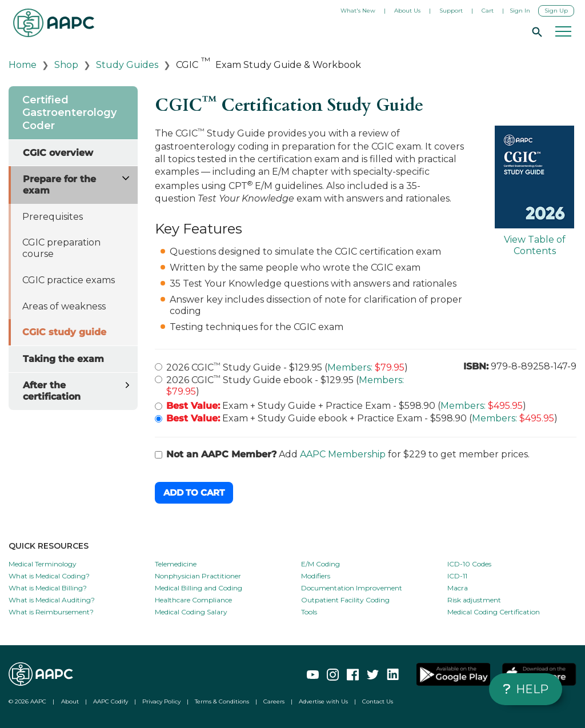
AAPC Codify (111, 701)
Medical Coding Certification (494, 612)
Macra (458, 588)
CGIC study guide (64, 332)
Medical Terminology (43, 564)
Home (23, 65)
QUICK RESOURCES (49, 546)
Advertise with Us (323, 701)
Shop (66, 65)
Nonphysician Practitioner (198, 576)
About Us (407, 11)
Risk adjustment (474, 600)
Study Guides (127, 65)
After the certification (52, 391)
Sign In (520, 11)
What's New (358, 11)
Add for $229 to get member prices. (342, 454)
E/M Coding (320, 564)
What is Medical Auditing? (52, 600)
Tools (309, 612)
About (70, 701)
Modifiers (316, 576)
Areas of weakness (64, 306)
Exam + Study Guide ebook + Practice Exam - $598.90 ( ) (356, 418)
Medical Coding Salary (191, 612)
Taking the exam (63, 359)
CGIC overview (58, 153)
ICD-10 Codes (469, 564)
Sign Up (556, 11)
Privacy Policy (161, 701)
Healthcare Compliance (193, 600)
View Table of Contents (534, 191)
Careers (274, 701)
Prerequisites (53, 217)
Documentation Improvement (352, 588)
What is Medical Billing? (48, 588)
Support (451, 11)
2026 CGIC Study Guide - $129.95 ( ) (281, 367)
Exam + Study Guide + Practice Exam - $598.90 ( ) (340, 406)
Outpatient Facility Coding (345, 600)
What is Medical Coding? (49, 576)
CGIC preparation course (61, 248)
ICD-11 (457, 576)
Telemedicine (176, 564)
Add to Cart (194, 492)
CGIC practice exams (69, 280)
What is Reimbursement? (51, 612)
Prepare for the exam (59, 185)
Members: (350, 367)
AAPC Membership (343, 454)
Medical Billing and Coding (199, 588)
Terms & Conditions (222, 701)
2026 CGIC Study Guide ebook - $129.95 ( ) (279, 385)
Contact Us (378, 701)
